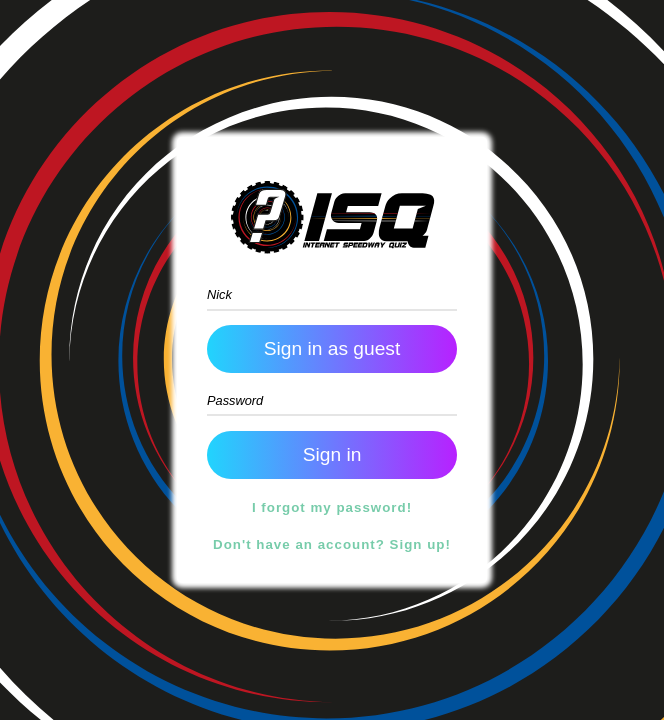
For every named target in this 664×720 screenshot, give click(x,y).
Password (235, 400)
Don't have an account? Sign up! (332, 544)
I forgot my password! (332, 507)
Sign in (332, 348)
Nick (219, 294)
